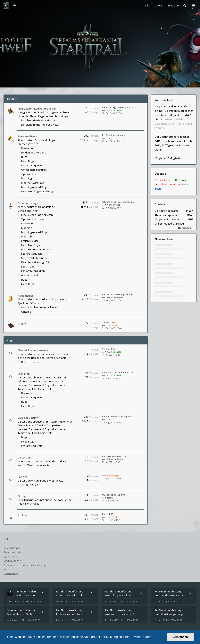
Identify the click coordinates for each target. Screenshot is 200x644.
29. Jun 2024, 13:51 (111, 141)
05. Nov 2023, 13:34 (112, 300)
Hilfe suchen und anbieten (37, 215)
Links (147, 5)
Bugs (24, 157)
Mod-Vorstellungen (33, 183)
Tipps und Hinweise (33, 219)
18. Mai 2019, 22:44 (112, 378)
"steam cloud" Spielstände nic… (119, 202)
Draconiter (181, 180)
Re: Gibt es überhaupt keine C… (119, 294)
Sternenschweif (28, 136)
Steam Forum (11, 557)
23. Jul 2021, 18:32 (111, 462)
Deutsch (12, 99)
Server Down (109, 322)
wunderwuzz (113, 205)
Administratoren (164, 180)
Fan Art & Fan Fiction (33, 271)
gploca (110, 498)
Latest (158, 5)
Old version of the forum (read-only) (25, 565)
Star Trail (24, 374)
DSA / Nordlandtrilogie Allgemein (40, 307)
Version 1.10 (109, 349)
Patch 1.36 (108, 514)
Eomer (110, 138)
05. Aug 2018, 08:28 (112, 422)
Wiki (6, 569)
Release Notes (30, 362)
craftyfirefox (113, 325)
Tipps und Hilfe (30, 174)
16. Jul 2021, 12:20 (111, 355)
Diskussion (28, 148)
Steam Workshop (14, 552)
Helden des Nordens (34, 153)
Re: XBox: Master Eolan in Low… (119, 372)
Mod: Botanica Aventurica (36, 249)
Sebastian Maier (115, 297)
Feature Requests (32, 165)
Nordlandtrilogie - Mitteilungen (39, 120)
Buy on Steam (12, 548)
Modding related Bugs (34, 187)
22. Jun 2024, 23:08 (111, 208)
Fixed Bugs (28, 161)
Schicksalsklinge (28, 203)
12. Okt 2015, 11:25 (112, 520)
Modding (26, 178)
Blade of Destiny (28, 418)
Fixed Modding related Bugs (38, 191)
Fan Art (22, 477)
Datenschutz (11, 574)
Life (109, 419)
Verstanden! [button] (181, 637)
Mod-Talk (27, 236)
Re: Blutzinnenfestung (114, 135)
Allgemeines (26, 296)
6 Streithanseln (30, 275)
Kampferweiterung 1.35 (35, 262)
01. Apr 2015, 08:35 (112, 479)
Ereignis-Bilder (30, 241)
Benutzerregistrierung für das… (119, 107)
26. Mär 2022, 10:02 (112, 501)
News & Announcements (33, 350)
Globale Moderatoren (168, 184)
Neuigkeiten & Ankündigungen (37, 109)
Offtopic (26, 312)
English (12, 340)
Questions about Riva (114, 495)
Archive (23, 515)
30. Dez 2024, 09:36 (112, 113)
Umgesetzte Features (34, 170)
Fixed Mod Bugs (31, 245)
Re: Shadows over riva (114, 456)
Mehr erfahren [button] (143, 637)
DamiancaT (185, 228)
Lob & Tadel (28, 267)
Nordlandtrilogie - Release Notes (41, 125)
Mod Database (12, 561)
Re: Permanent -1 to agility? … (118, 416)
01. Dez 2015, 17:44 (112, 328)
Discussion (28, 393)
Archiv (22, 324)
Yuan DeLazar (114, 110)
